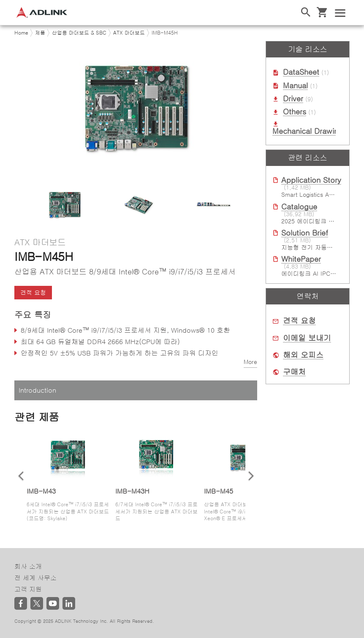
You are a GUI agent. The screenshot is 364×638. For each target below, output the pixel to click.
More (250, 362)
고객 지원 (28, 589)
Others (295, 112)
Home (21, 33)
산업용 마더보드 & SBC (79, 33)
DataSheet (301, 72)
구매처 (294, 372)
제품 (40, 33)
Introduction (37, 390)
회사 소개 (28, 566)
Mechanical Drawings (310, 131)
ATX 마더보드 (129, 33)
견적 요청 (33, 293)
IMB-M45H (165, 33)
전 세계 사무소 (35, 578)
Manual (295, 86)
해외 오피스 (303, 355)
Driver (293, 99)
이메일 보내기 (307, 338)
